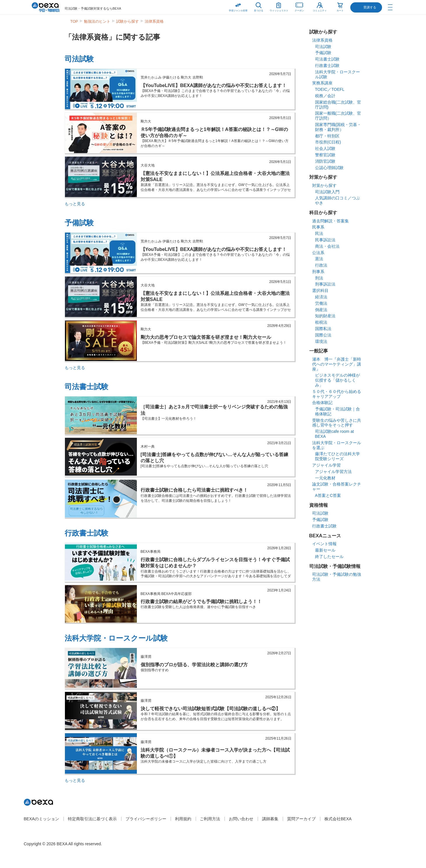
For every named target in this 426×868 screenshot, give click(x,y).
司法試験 (79, 59)
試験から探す (128, 21)
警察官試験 (325, 155)
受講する (370, 7)
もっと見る (75, 204)
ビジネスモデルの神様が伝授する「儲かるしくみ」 (337, 380)
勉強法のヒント (97, 21)
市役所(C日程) (328, 142)
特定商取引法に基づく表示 (92, 819)
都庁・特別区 (327, 136)
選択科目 (320, 290)
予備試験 (79, 223)
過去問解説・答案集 (330, 221)
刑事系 (318, 272)
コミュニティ (320, 11)
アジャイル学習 (326, 465)
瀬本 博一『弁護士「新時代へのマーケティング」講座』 (337, 364)
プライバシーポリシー (146, 819)
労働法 (321, 303)
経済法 (321, 297)
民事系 (318, 227)
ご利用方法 (210, 819)
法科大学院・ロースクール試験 (116, 638)
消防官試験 (325, 161)
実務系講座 (322, 83)
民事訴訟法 (325, 240)
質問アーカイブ (301, 819)
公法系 (318, 253)
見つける (259, 11)
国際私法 (323, 329)
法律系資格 (154, 21)
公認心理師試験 (329, 168)
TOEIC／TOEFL (330, 89)
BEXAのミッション (41, 819)
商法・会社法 (327, 246)
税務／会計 (325, 96)
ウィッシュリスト (279, 6)
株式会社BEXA (338, 819)
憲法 (319, 259)
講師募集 (270, 819)
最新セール (325, 550)
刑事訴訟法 (325, 284)
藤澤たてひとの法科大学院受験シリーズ (337, 456)
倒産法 (321, 310)
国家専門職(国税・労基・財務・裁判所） (338, 127)
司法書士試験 (86, 387)
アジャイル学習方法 (333, 472)
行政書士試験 (86, 533)
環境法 (321, 341)
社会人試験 (325, 148)
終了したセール (329, 557)
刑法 (319, 278)
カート (340, 11)
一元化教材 (325, 478)
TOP (74, 21)
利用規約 (183, 819)
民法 (319, 233)
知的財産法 (325, 316)
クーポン (299, 6)
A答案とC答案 (328, 495)
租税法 (321, 322)
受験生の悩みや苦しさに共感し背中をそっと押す (337, 423)
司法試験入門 (327, 192)
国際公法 (323, 335)
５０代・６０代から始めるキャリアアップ (337, 394)
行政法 (321, 265)
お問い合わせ (241, 819)
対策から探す (324, 185)
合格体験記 (322, 403)
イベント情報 (324, 544)
